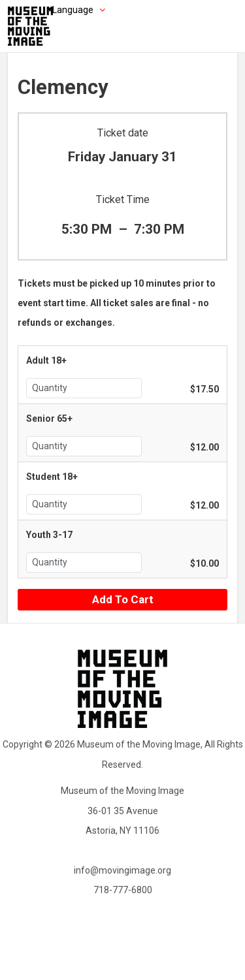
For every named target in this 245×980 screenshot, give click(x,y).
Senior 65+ (49, 419)
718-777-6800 (123, 890)
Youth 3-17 (49, 535)
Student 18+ (52, 477)
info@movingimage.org (122, 870)
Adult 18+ (46, 360)
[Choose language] (59, 10)
